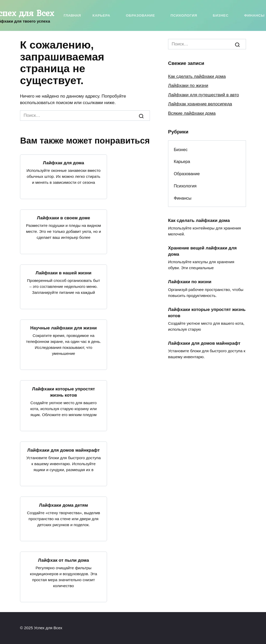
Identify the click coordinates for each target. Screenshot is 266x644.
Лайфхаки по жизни (188, 86)
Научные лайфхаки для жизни (63, 328)
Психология (184, 15)
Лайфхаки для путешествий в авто (204, 95)
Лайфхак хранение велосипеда (200, 104)
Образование (140, 15)
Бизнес (221, 15)
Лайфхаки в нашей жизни (64, 273)
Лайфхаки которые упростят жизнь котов (64, 392)
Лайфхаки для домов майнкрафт (64, 450)
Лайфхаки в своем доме (63, 218)
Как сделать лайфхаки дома (197, 76)
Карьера (101, 15)
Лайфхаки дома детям (63, 505)
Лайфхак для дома (63, 163)
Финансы (254, 15)
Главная (72, 15)
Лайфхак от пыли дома (64, 560)
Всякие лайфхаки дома (192, 113)
